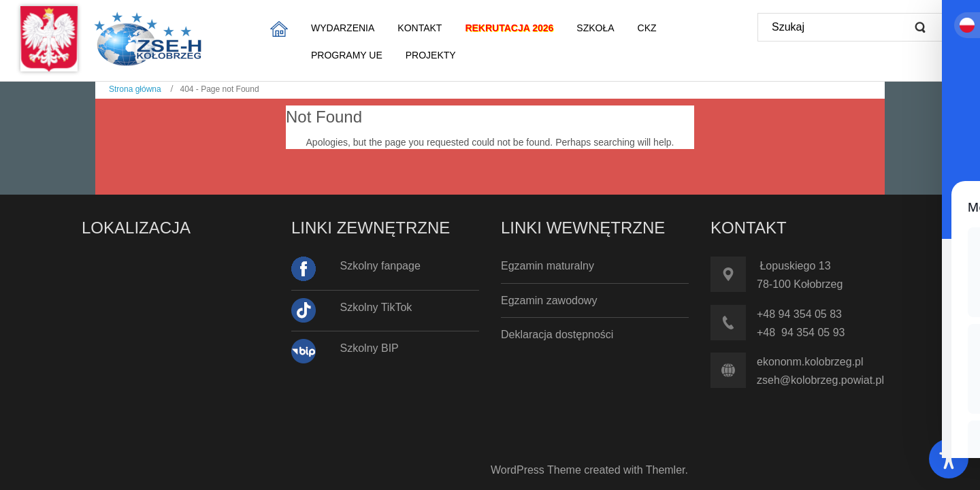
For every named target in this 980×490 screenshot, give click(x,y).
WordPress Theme (536, 470)
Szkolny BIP (370, 348)
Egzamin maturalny (548, 266)
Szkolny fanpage (380, 266)
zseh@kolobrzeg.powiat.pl (820, 380)
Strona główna (135, 89)
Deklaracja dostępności (557, 334)
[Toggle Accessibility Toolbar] (949, 459)
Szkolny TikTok (376, 307)
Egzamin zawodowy (549, 300)
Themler (666, 470)
